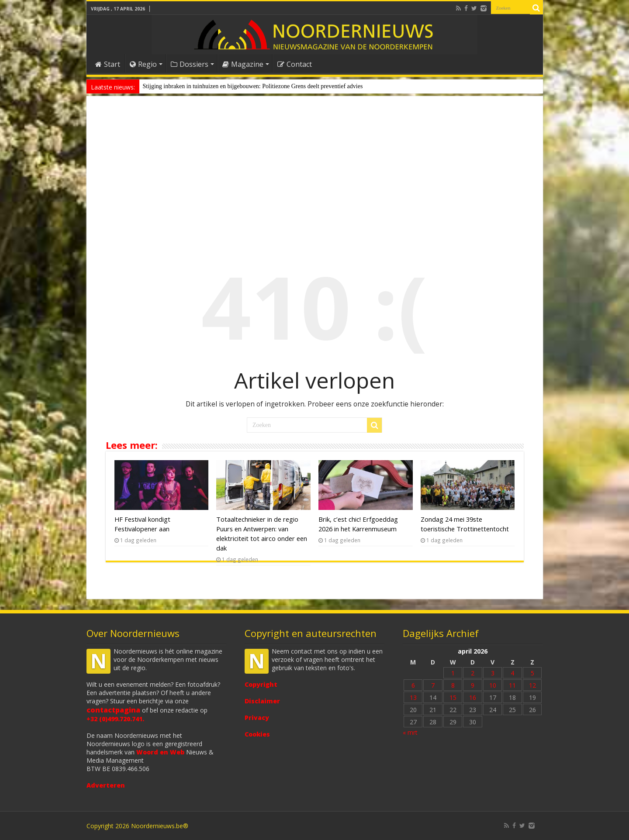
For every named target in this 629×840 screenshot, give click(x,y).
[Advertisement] (315, 172)
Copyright (261, 684)
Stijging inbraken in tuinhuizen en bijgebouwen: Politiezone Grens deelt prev (237, 86)
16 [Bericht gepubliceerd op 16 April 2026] (473, 697)
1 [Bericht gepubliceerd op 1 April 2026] (453, 673)
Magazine (243, 64)
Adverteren (106, 785)
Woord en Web (160, 752)
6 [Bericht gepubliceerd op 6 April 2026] (413, 685)
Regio (143, 64)
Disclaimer (262, 701)
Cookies (257, 734)
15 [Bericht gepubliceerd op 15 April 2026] (453, 697)
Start (108, 64)
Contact (295, 64)
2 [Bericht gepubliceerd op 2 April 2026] (473, 673)
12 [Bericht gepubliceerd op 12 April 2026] (532, 685)
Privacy (257, 718)
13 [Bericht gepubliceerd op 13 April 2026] (413, 697)
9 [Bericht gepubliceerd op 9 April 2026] (473, 685)
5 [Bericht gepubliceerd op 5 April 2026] (532, 673)
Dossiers (190, 64)
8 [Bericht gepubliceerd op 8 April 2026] (453, 685)
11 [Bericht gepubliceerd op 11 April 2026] (512, 685)
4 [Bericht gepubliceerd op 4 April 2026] (512, 673)
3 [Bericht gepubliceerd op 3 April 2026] (493, 673)
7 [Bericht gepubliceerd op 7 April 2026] (433, 685)
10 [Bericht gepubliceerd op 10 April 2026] (493, 685)
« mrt (410, 732)
